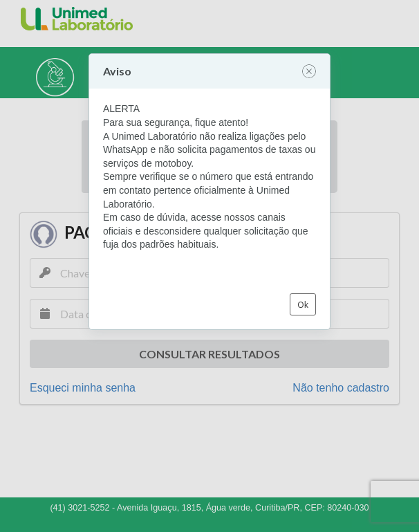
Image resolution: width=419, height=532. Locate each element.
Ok (303, 305)
